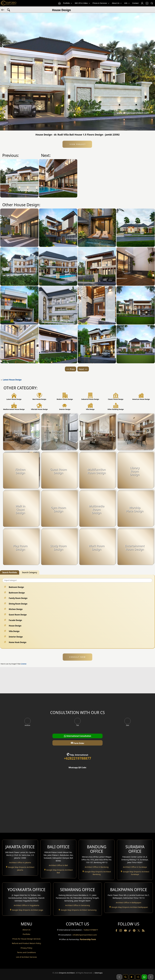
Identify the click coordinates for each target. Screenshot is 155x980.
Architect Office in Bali (58, 865)
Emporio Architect (67, 973)
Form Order (77, 743)
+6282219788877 (77, 758)
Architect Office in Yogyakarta (26, 905)
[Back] (3, 10)
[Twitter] (139, 932)
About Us (117, 3)
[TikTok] (130, 931)
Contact (135, 3)
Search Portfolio (10, 572)
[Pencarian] (125, 977)
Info (127, 3)
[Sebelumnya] (119, 977)
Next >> (83, 369)
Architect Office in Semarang (77, 905)
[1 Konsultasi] (144, 977)
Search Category (30, 572)
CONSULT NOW (77, 657)
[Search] (152, 3)
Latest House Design (12, 380)
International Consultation (78, 736)
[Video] (132, 977)
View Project (77, 144)
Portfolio (68, 3)
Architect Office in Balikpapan (129, 902)
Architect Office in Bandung (97, 867)
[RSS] (143, 931)
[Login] (142, 3)
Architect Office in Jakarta (20, 862)
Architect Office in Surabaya (135, 867)
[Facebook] (117, 931)
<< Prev (70, 369)
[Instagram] (121, 931)
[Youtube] (126, 931)
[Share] (138, 977)
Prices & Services (101, 3)
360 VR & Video (83, 3)
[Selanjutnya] (151, 977)
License (24, 664)
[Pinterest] (134, 931)
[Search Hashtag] (9, 10)
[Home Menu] (59, 3)
